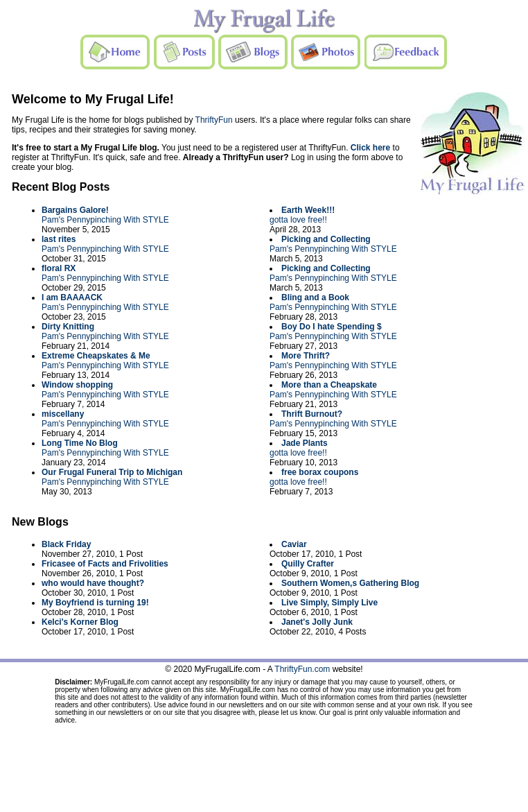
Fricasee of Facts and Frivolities (105, 564)
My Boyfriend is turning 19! (95, 603)
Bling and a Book (315, 297)
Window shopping (77, 385)
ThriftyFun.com (302, 669)
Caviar (294, 544)
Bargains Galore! (75, 210)
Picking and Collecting (326, 239)
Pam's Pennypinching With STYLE (105, 220)
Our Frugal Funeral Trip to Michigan (112, 472)
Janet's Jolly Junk (317, 622)
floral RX (59, 268)
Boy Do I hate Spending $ (332, 327)
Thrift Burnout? (312, 414)
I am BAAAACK (72, 297)
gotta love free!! (298, 220)
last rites (59, 239)
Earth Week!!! (308, 210)
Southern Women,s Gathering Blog (350, 583)
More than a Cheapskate (329, 385)
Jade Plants (305, 443)
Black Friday (66, 544)
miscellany (63, 414)
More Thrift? (306, 356)
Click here (370, 148)
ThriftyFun (214, 120)
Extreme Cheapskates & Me (96, 356)
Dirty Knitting (68, 327)
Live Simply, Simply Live (329, 603)
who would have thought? (93, 583)
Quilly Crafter (308, 564)
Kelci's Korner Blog (80, 622)
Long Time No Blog (80, 443)
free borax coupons (320, 472)
